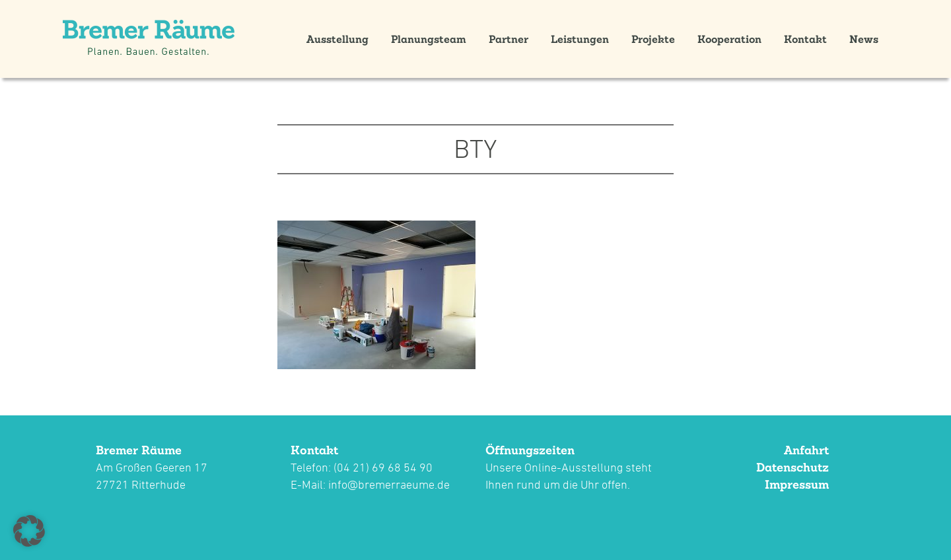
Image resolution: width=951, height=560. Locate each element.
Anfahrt (806, 450)
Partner (509, 39)
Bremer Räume (139, 450)
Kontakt (805, 39)
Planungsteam (429, 39)
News (864, 39)
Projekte (653, 39)
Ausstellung (337, 39)
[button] (29, 531)
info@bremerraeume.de (389, 484)
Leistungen (580, 39)
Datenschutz (792, 467)
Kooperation (729, 39)
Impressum (797, 484)
